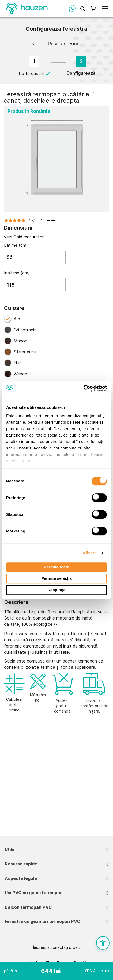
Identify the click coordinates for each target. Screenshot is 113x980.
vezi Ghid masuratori (24, 237)
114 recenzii (49, 220)
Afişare (90, 553)
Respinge (56, 590)
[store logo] (27, 8)
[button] (103, 943)
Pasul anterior (63, 44)
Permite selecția (56, 579)
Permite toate (56, 567)
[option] (56, 330)
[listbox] (56, 348)
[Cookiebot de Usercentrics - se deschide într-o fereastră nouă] (83, 388)
